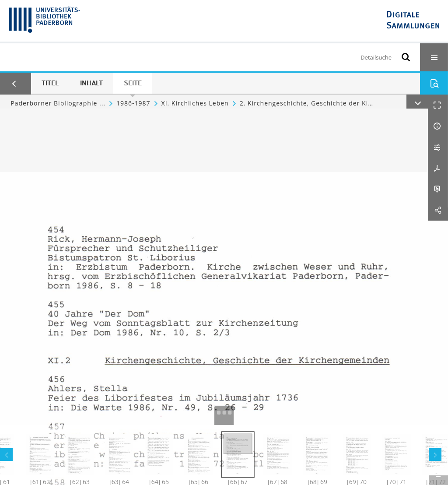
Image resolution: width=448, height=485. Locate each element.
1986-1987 (133, 103)
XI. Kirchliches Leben (195, 103)
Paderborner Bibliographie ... (58, 103)
